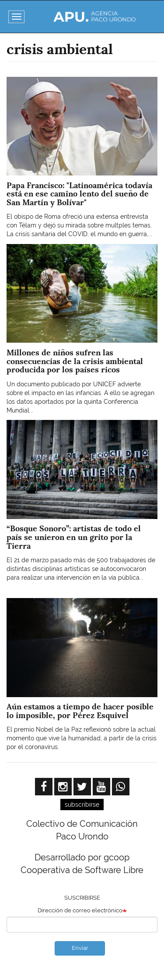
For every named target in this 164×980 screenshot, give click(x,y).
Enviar (80, 948)
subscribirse (82, 805)
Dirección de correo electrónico (80, 910)
